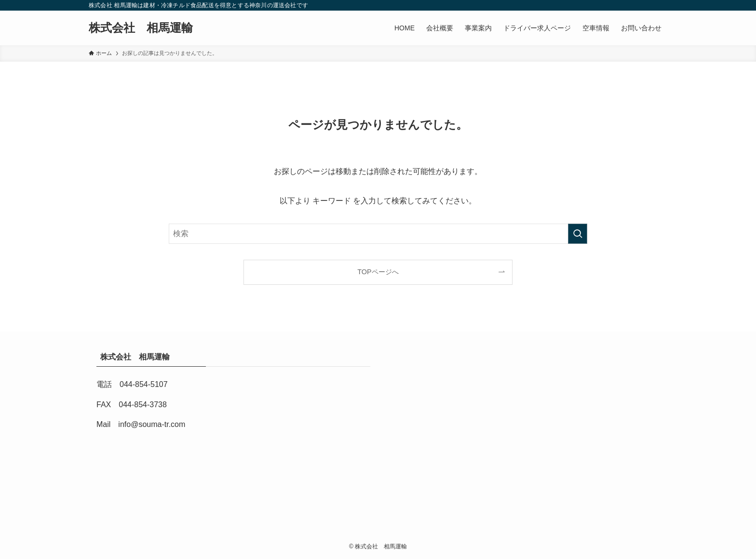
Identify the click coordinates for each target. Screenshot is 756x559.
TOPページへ (378, 272)
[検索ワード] (378, 234)
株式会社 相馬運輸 (147, 28)
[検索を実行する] (578, 234)
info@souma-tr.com (152, 424)
